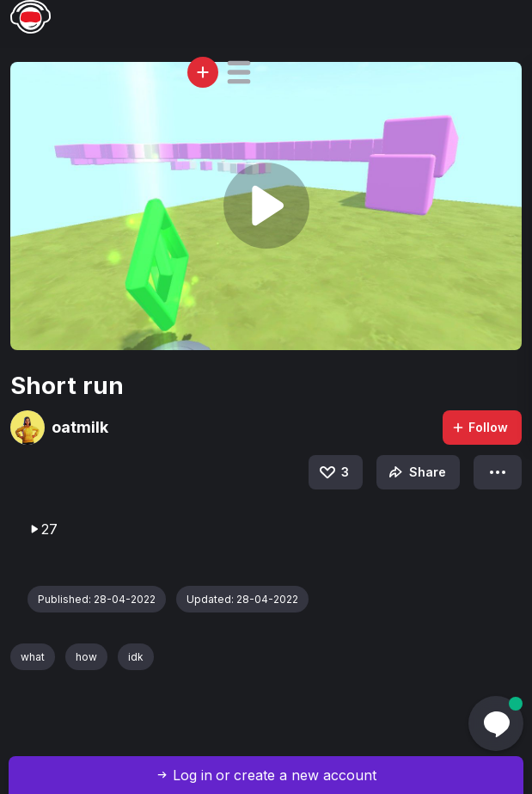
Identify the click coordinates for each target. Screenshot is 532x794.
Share (416, 472)
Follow (480, 427)
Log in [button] (193, 775)
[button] (239, 72)
